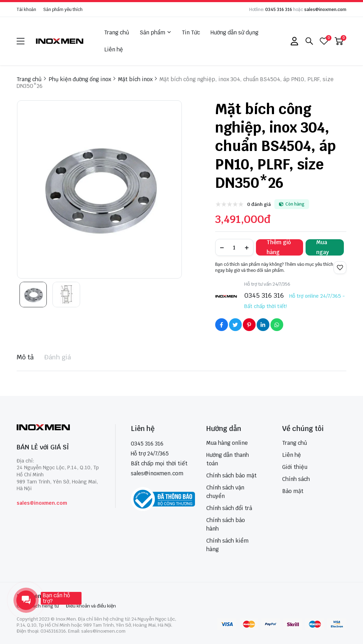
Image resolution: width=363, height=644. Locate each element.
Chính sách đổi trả (229, 508)
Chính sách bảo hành (226, 524)
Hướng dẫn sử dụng (234, 32)
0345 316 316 (279, 10)
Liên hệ (114, 49)
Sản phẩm (155, 33)
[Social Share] (222, 325)
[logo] (60, 41)
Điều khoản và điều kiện (91, 606)
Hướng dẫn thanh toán (228, 459)
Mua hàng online (227, 443)
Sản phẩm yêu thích (63, 10)
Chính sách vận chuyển (225, 492)
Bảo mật (293, 491)
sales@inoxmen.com (325, 10)
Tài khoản (26, 10)
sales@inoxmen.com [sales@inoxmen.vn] (157, 473)
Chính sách (296, 479)
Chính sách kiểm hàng (227, 545)
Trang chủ (117, 32)
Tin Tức (191, 32)
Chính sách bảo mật (231, 475)
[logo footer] (58, 428)
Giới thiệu (295, 467)
